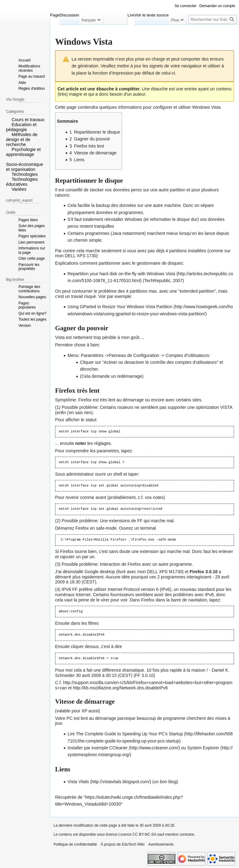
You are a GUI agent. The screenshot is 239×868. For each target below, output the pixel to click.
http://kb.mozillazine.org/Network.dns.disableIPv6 (120, 688)
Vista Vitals (78, 782)
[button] (8, 119)
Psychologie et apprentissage (23, 152)
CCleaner (118, 748)
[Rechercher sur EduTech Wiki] (213, 19)
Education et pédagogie (21, 127)
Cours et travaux (28, 120)
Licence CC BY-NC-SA (137, 834)
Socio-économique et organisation (24, 167)
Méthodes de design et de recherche (22, 139)
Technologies (25, 174)
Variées (19, 189)
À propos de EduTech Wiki (122, 844)
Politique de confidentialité (75, 844)
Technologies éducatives (22, 182)
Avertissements (161, 844)
